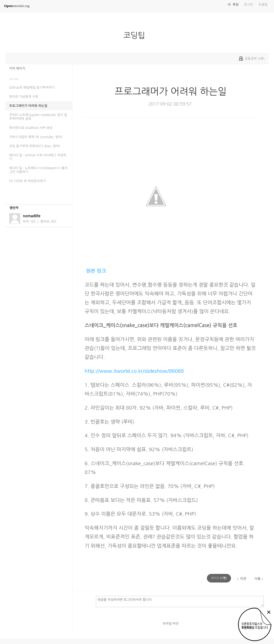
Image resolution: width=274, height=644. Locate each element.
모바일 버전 (171, 624)
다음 (257, 579)
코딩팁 (136, 35)
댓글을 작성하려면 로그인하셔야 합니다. (180, 601)
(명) (219, 578)
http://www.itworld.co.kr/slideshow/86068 (134, 371)
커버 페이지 (17, 68)
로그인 (248, 5)
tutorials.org (17, 6)
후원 (236, 5)
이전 (243, 579)
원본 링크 (95, 271)
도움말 (263, 5)
